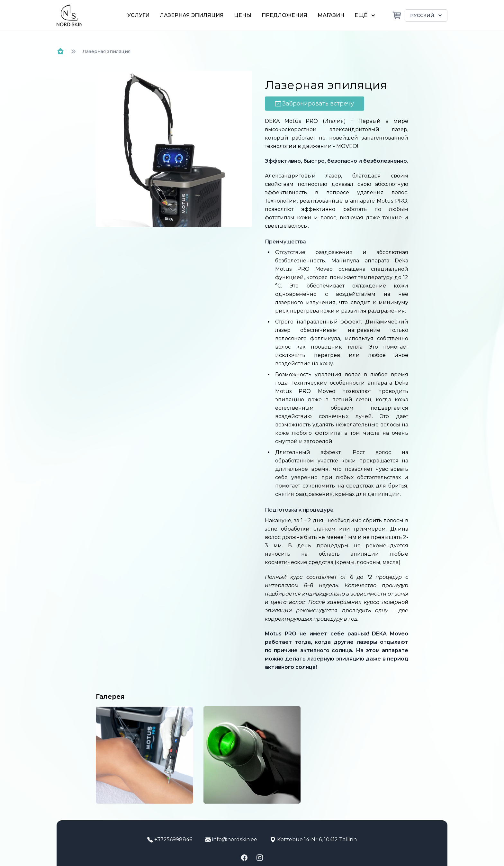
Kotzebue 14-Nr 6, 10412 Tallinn (313, 839)
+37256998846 (170, 839)
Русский (427, 15)
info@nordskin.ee (231, 839)
